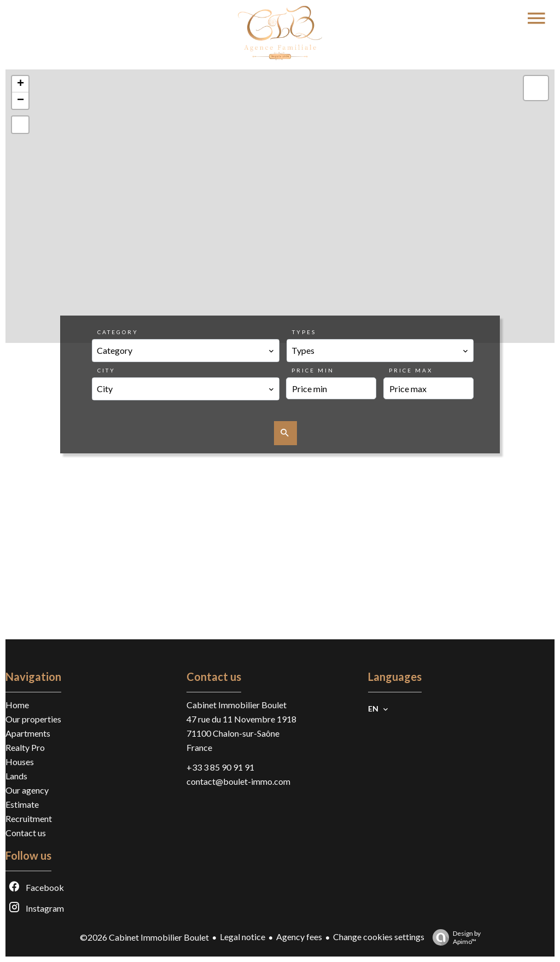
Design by (454, 937)
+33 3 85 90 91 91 (220, 767)
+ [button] (21, 84)
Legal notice (243, 937)
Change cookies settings (379, 937)
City (106, 370)
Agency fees (299, 937)
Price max (411, 370)
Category (118, 332)
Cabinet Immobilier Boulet (237, 705)
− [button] (21, 101)
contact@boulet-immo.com (238, 781)
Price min (313, 370)
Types (304, 332)
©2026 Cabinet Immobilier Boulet (144, 937)
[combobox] (185, 351)
